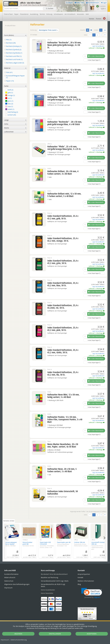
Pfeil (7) (8, 40)
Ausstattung (34, 14)
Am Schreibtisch (70, 14)
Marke (15, 128)
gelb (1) (9, 93)
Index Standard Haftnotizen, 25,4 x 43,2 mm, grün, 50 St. (63, 262)
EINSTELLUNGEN (55, 634)
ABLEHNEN (18, 634)
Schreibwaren (58, 14)
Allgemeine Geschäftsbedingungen (17, 584)
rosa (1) (9, 106)
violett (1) (10, 109)
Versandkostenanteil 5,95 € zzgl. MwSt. (55, 581)
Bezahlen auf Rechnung (50, 577)
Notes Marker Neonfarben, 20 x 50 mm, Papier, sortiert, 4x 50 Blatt (63, 445)
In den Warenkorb (96, 56)
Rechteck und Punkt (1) (14, 60)
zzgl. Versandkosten (98, 46)
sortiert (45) (11, 115)
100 (105, 30)
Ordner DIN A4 (81, 544)
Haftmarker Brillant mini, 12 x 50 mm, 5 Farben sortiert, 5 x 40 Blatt (64, 195)
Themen (99, 19)
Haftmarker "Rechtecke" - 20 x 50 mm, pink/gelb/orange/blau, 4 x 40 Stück (65, 123)
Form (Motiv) (15, 35)
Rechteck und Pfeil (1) (13, 56)
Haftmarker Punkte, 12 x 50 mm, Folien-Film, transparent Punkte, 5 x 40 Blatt (65, 419)
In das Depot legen (94, 60)
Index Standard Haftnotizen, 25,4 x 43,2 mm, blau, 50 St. (63, 284)
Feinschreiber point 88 (28, 544)
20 (101, 30)
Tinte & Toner (8, 14)
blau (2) (9, 104)
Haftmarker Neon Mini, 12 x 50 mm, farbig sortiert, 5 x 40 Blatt (63, 396)
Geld (87, 14)
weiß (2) (9, 90)
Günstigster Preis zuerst (49, 30)
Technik (42, 14)
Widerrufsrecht (10, 577)
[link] (92, 593)
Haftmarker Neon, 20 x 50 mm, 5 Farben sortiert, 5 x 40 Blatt (62, 470)
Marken (92, 19)
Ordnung (49, 14)
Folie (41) (9, 72)
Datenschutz (19, 640)
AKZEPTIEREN (92, 634)
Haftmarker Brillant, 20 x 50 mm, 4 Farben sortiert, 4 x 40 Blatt (63, 172)
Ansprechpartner (84, 574)
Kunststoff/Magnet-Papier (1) (15, 77)
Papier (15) (10, 81)
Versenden (81, 14)
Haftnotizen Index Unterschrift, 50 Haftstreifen (63, 492)
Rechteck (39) (10, 43)
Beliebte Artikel (9, 521)
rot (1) (9, 98)
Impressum (5, 640)
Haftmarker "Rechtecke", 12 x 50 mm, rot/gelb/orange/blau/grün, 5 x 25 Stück (64, 72)
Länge (15, 120)
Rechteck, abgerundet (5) (15, 63)
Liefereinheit (15, 132)
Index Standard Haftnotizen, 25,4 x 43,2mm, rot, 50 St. (63, 307)
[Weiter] (105, 35)
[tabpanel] (55, 540)
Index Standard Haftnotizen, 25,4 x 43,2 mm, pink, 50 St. (63, 329)
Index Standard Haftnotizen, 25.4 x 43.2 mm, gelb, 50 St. (63, 217)
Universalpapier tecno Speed (11, 544)
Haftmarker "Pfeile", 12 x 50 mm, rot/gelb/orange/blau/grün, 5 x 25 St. (64, 98)
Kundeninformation (11, 574)
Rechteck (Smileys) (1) (13, 46)
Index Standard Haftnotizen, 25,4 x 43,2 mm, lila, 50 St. (63, 373)
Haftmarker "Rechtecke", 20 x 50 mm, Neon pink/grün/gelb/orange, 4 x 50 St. (64, 45)
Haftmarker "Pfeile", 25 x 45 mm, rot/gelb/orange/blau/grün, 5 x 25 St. (64, 148)
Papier (16, 14)
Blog (79, 584)
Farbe (15, 86)
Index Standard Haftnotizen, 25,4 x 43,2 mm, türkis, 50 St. (63, 351)
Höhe (15, 124)
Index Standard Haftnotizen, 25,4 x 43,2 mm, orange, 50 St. (63, 239)
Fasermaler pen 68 (64, 544)
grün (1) (9, 101)
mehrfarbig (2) (12, 112)
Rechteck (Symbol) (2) (13, 50)
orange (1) (10, 95)
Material (15, 68)
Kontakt (80, 577)
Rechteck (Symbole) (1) (14, 53)
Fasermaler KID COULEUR (47, 545)
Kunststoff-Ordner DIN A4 (98, 546)
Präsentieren (24, 14)
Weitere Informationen (86, 581)
